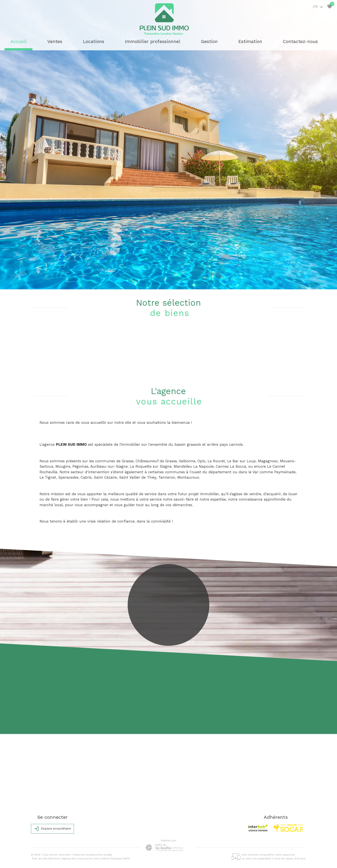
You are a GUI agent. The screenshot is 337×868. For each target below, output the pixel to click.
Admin (105, 859)
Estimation (250, 41)
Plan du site (40, 859)
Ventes (55, 41)
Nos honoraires (82, 859)
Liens (97, 859)
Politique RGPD (120, 859)
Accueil (18, 41)
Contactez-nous (300, 41)
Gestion (209, 41)
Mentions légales (60, 859)
